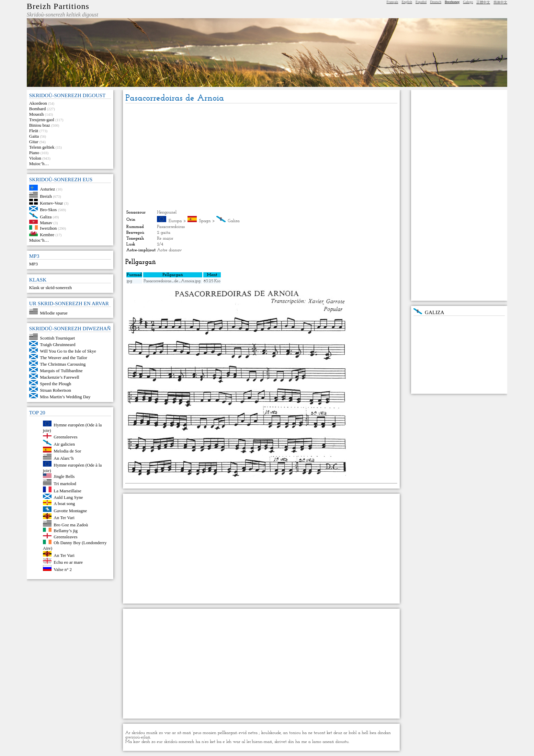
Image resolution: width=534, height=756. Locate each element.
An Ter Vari (64, 518)
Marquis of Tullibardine (61, 371)
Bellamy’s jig (66, 530)
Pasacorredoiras (171, 227)
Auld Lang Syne (68, 497)
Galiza (46, 217)
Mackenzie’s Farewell (59, 377)
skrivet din (284, 742)
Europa (175, 221)
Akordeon (38, 103)
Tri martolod (65, 484)
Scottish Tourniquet (57, 338)
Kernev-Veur (51, 203)
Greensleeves (65, 437)
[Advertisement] (261, 157)
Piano (34, 153)
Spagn (205, 221)
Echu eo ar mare (68, 562)
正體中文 (483, 2)
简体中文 (500, 2)
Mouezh (37, 114)
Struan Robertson (55, 390)
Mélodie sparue (54, 313)
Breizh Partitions (58, 6)
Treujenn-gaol (42, 120)
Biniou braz (40, 125)
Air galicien (64, 444)
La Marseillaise (67, 491)
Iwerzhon (48, 228)
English (407, 2)
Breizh (46, 196)
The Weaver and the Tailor (64, 358)
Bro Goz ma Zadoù (71, 525)
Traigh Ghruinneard (58, 345)
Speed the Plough (55, 384)
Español (421, 2)
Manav (46, 222)
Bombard (37, 109)
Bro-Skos (48, 210)
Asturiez (47, 189)
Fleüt (34, 131)
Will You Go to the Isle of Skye (68, 351)
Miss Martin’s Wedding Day (65, 397)
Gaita (34, 136)
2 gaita (164, 233)
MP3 (33, 264)
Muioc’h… (39, 164)
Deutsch (436, 2)
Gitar (34, 142)
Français (393, 2)
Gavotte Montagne (70, 510)
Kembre (47, 235)
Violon (35, 158)
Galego (468, 2)
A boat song (64, 503)
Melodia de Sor (67, 451)
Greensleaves (65, 537)
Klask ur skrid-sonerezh (50, 288)
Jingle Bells (64, 476)
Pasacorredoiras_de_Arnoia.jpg (172, 281)
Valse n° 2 (63, 569)
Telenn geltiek (42, 147)
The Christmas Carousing (63, 364)
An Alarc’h (64, 458)
